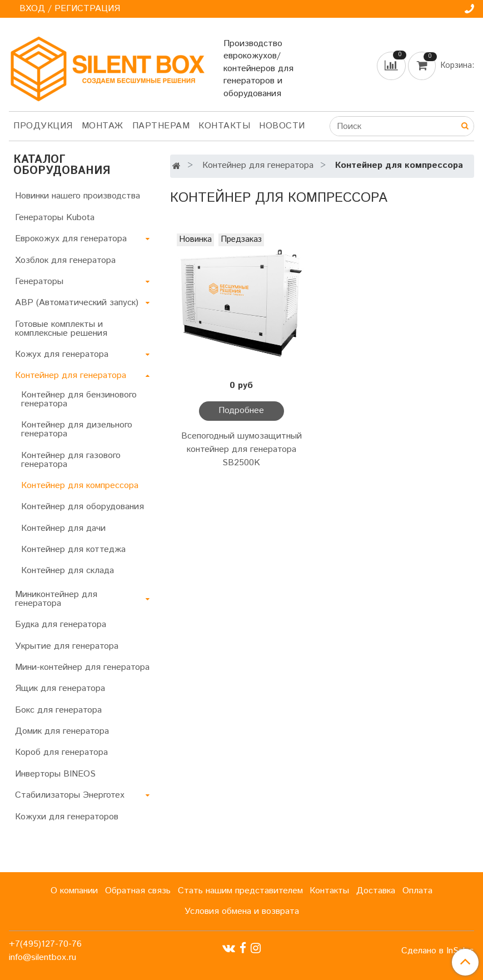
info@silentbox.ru (43, 957)
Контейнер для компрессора (80, 486)
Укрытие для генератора (67, 646)
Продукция (43, 126)
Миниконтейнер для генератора (56, 599)
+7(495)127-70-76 (45, 944)
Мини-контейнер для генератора (82, 667)
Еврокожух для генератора (71, 239)
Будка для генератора (61, 625)
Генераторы (39, 282)
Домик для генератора (62, 731)
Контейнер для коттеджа (73, 549)
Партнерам (161, 126)
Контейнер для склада (68, 571)
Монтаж (103, 126)
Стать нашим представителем (240, 891)
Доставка (376, 891)
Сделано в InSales (438, 951)
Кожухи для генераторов (67, 817)
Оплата (417, 891)
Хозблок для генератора (65, 260)
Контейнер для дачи (63, 528)
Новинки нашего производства (78, 196)
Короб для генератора (61, 752)
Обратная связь (138, 891)
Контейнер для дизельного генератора (77, 429)
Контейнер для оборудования (83, 507)
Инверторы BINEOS (55, 774)
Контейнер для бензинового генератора (79, 399)
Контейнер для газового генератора (71, 460)
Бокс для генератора (58, 710)
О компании (74, 891)
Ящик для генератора (60, 688)
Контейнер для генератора (258, 165)
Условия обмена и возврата (242, 911)
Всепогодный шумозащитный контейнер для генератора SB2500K (241, 449)
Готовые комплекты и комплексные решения (61, 329)
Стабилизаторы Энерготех (70, 795)
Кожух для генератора (62, 354)
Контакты (224, 126)
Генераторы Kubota (55, 218)
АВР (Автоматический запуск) (77, 303)
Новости (282, 126)
